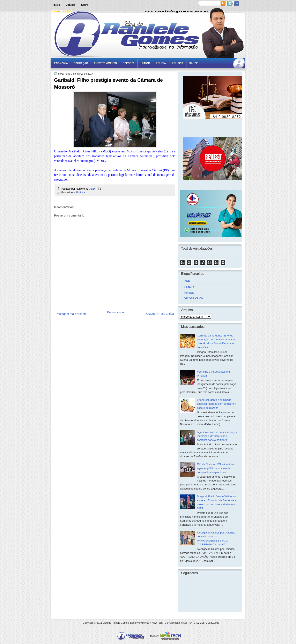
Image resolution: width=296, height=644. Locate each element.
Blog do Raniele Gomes (116, 623)
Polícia (161, 63)
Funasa (189, 293)
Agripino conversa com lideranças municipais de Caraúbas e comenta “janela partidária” (217, 436)
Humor (145, 63)
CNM (187, 281)
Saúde (194, 63)
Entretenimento (105, 63)
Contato (70, 5)
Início (57, 5)
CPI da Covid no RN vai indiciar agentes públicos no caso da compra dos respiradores (215, 468)
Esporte (129, 63)
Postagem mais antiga (159, 314)
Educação (81, 63)
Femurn (189, 287)
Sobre (85, 5)
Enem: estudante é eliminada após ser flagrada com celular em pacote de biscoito (216, 404)
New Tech (157, 623)
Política (178, 63)
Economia (61, 63)
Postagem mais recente (71, 314)
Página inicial (116, 312)
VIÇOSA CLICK (194, 298)
